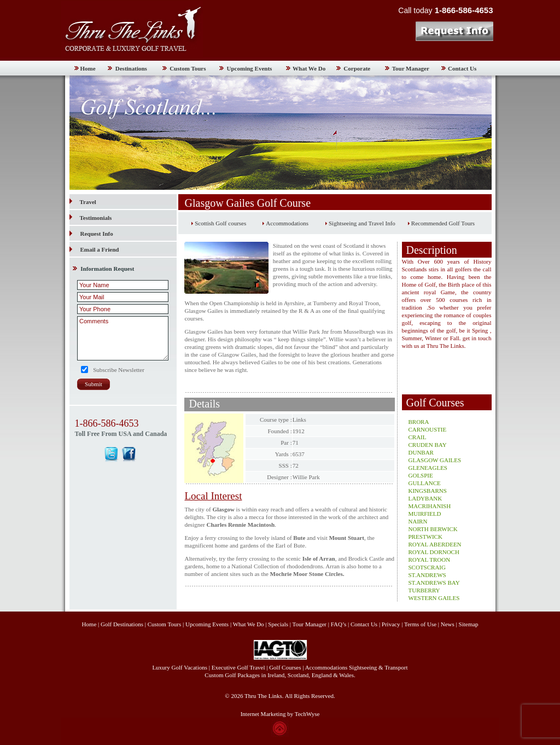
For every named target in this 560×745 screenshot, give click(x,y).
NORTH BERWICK (433, 529)
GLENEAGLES (428, 468)
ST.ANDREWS (427, 575)
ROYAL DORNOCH (434, 552)
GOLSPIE (421, 475)
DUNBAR (421, 452)
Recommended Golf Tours (443, 223)
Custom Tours (188, 68)
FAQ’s (339, 624)
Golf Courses (285, 667)
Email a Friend (100, 249)
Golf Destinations (122, 624)
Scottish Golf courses (220, 223)
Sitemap (469, 624)
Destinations (131, 68)
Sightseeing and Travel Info (362, 223)
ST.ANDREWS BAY (434, 583)
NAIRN (418, 521)
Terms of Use (420, 624)
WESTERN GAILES (434, 598)
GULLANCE (425, 483)
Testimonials (91, 218)
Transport (396, 667)
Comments (123, 338)
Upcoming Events (250, 68)
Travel (83, 202)
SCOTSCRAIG (427, 567)
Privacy (392, 624)
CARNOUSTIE (428, 429)
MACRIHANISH (430, 506)
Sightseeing (363, 667)
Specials (278, 624)
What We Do (309, 68)
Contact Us (462, 68)
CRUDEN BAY (428, 445)
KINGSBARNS (428, 491)
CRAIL (418, 437)
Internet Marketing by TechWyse (280, 714)
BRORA (419, 422)
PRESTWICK (425, 537)
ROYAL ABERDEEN (435, 544)
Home (88, 68)
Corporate (357, 68)
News (448, 624)
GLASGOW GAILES (435, 460)
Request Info (97, 234)
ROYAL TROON (430, 560)
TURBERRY (424, 590)
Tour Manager (411, 68)
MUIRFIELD (425, 514)
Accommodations (287, 223)
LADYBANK (425, 498)
